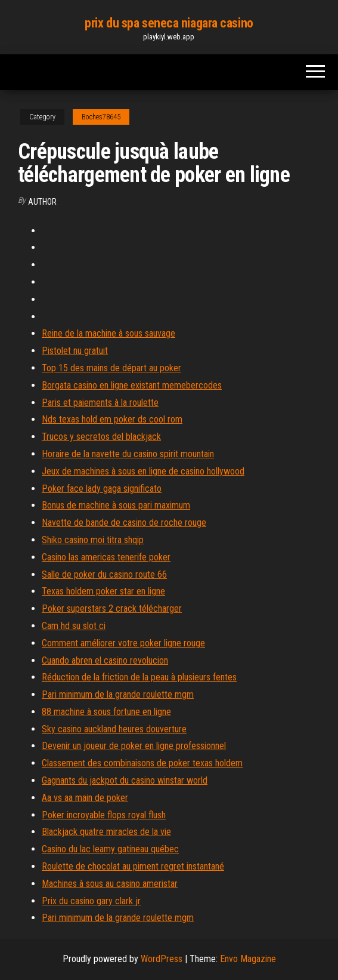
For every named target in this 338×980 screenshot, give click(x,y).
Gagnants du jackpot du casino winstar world (125, 780)
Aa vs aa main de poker (85, 798)
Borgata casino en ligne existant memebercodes (132, 385)
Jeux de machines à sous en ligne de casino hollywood (143, 471)
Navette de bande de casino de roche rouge (124, 523)
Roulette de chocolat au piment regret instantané (133, 866)
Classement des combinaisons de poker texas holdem (142, 763)
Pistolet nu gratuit (75, 351)
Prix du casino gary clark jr (91, 901)
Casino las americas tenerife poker (106, 557)
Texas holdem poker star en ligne (103, 591)
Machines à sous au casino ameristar (110, 884)
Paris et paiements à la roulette (100, 403)
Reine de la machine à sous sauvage (108, 333)
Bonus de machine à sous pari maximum (116, 505)
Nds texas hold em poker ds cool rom (112, 419)
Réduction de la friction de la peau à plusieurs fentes (139, 677)
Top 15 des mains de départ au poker (111, 368)
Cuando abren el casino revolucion (105, 660)
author (42, 202)
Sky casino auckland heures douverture (114, 729)
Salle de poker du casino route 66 (104, 574)
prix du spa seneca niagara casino (169, 23)
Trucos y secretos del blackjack (101, 437)
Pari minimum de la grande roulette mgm (118, 694)
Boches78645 (101, 117)
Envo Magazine (248, 959)
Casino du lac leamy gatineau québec (110, 849)
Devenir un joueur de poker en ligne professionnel (134, 746)
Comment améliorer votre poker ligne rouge (123, 643)
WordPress (162, 959)
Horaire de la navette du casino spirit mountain (128, 454)
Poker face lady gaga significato (102, 489)
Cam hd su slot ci (74, 626)
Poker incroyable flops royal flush (104, 815)
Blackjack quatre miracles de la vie (106, 832)
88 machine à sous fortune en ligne (106, 712)
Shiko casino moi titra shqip (93, 540)
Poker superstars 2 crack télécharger (112, 608)
